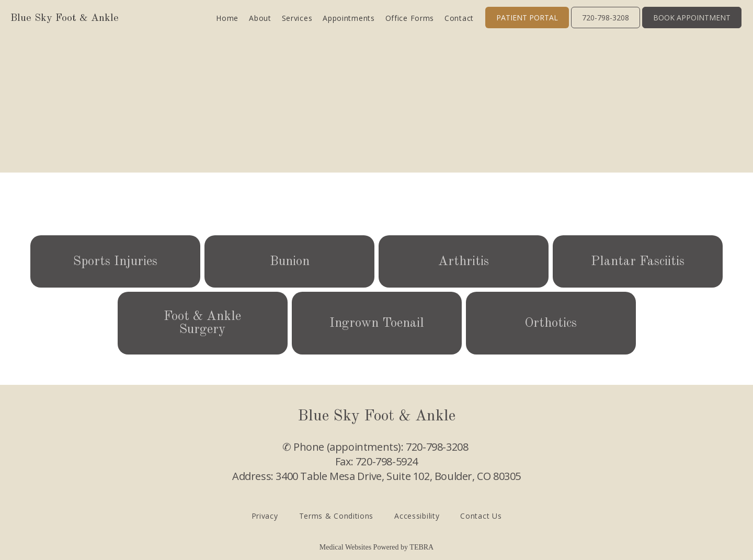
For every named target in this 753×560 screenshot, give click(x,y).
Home (227, 18)
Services (297, 18)
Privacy (265, 516)
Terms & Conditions (336, 516)
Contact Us (481, 516)
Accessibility (417, 516)
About (260, 18)
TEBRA (421, 547)
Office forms (410, 18)
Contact (459, 18)
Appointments (349, 18)
